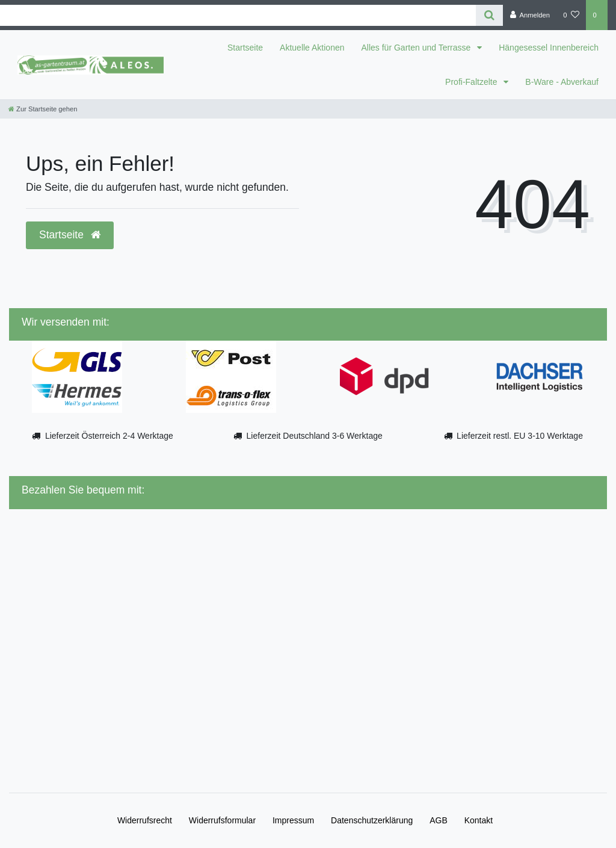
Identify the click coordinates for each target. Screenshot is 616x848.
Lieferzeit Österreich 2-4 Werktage (109, 436)
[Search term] (238, 15)
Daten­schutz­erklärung (372, 820)
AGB (439, 820)
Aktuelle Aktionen (312, 48)
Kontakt (479, 820)
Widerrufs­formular (222, 820)
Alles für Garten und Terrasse (417, 48)
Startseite (245, 48)
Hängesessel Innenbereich (549, 48)
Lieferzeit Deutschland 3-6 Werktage (315, 436)
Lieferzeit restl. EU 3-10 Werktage (520, 436)
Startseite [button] (70, 235)
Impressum (293, 820)
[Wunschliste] (571, 15)
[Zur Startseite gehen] (43, 109)
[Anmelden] (530, 15)
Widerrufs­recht (145, 820)
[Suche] (489, 15)
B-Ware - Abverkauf (562, 82)
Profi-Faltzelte (472, 82)
